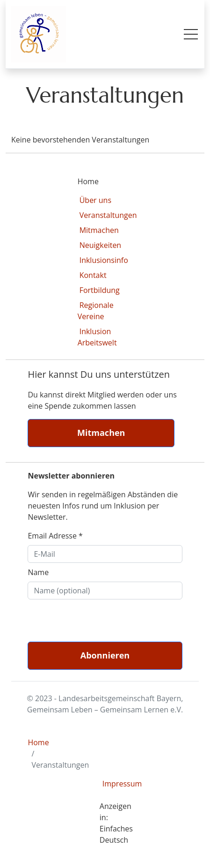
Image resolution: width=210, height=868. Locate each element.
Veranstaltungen (108, 215)
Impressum (116, 784)
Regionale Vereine (96, 311)
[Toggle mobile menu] (191, 34)
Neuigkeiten (101, 245)
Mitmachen (99, 230)
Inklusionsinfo (104, 260)
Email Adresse (55, 536)
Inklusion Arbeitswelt (97, 337)
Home (38, 742)
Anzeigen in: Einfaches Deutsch (116, 823)
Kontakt (93, 275)
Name (38, 572)
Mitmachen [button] (101, 433)
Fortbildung (100, 290)
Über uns (95, 200)
